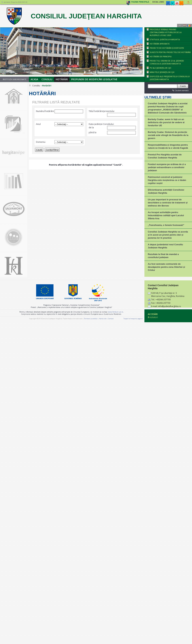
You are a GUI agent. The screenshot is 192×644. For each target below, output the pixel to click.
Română (189, 26)
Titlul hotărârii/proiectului (102, 111)
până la (112, 133)
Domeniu (41, 142)
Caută (39, 150)
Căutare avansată (180, 90)
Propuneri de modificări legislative (94, 79)
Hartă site (103, 633)
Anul (38, 124)
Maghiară (185, 26)
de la (112, 128)
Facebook (168, 3)
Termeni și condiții (91, 633)
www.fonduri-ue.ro (115, 626)
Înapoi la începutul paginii (133, 633)
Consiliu (47, 79)
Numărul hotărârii (45, 111)
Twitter (172, 3)
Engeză (180, 26)
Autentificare (189, 2)
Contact (111, 633)
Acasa (34, 79)
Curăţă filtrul (52, 150)
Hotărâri (62, 79)
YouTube (177, 3)
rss (181, 3)
